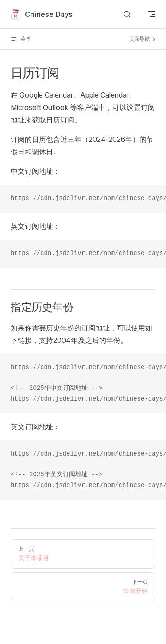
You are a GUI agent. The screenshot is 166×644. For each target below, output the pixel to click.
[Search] (127, 14)
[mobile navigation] (152, 14)
